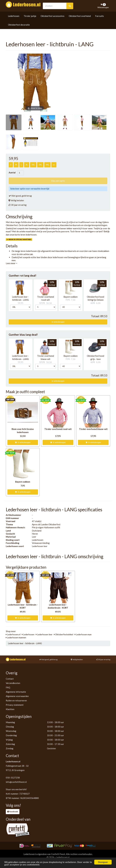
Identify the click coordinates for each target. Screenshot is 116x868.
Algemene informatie (16, 692)
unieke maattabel (27, 231)
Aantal (13, 172)
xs (54, 165)
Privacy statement (15, 705)
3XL (40, 165)
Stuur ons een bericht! (16, 789)
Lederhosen (14, 21)
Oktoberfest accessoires (52, 21)
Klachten (10, 709)
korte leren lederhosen (26, 235)
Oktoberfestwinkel (64, 634)
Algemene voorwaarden (17, 696)
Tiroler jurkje (30, 21)
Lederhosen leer (44, 634)
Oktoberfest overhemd (80, 21)
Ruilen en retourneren (16, 700)
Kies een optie (58, 181)
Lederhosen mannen (16, 637)
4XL (47, 165)
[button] (20, 288)
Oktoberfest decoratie (19, 30)
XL (27, 165)
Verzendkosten (13, 683)
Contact (10, 679)
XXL (33, 165)
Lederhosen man (83, 634)
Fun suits (99, 21)
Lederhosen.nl (13, 634)
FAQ (8, 687)
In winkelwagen (58, 322)
